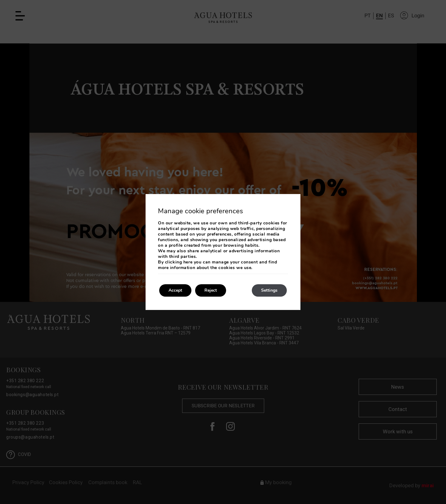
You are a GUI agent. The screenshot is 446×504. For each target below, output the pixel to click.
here (188, 262)
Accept (175, 290)
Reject (211, 290)
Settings (269, 290)
